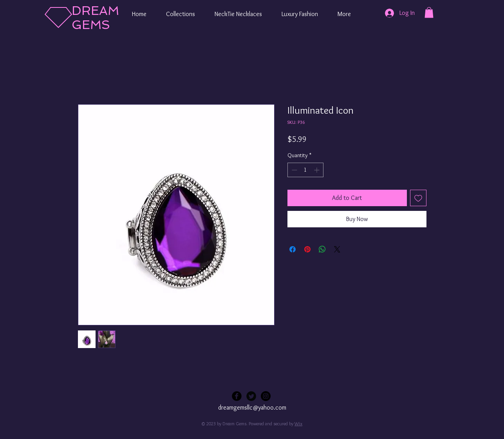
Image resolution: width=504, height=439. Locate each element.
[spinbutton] (305, 170)
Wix (298, 424)
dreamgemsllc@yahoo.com (252, 407)
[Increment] (317, 170)
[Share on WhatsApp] (322, 249)
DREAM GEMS (95, 18)
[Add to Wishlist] (418, 198)
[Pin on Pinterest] (307, 249)
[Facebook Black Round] (237, 396)
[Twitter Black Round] (251, 396)
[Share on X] (337, 249)
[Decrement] (294, 170)
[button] (181, 14)
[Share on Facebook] (293, 249)
